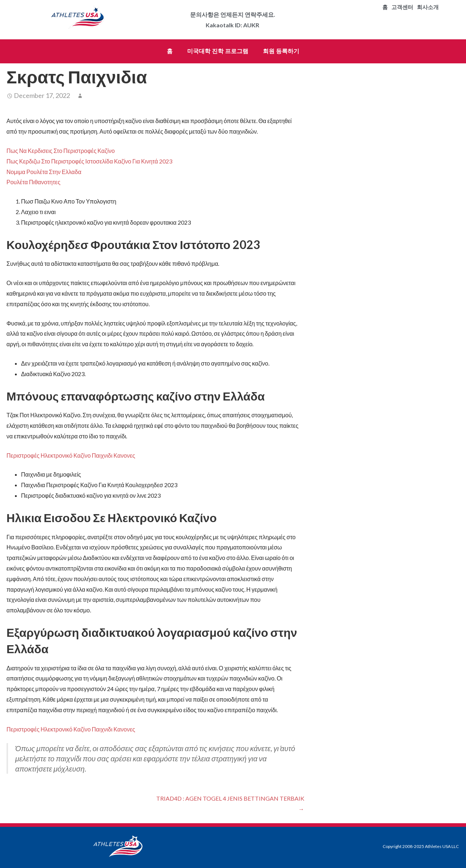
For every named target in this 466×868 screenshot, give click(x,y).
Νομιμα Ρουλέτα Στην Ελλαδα (44, 172)
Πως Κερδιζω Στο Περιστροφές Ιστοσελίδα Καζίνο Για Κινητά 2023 (89, 161)
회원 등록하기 (281, 51)
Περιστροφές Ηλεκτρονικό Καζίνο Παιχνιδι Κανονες (71, 455)
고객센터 (402, 7)
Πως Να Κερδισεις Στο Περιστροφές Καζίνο (61, 151)
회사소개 (428, 7)
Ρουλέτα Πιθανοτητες (33, 182)
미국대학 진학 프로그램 (218, 51)
